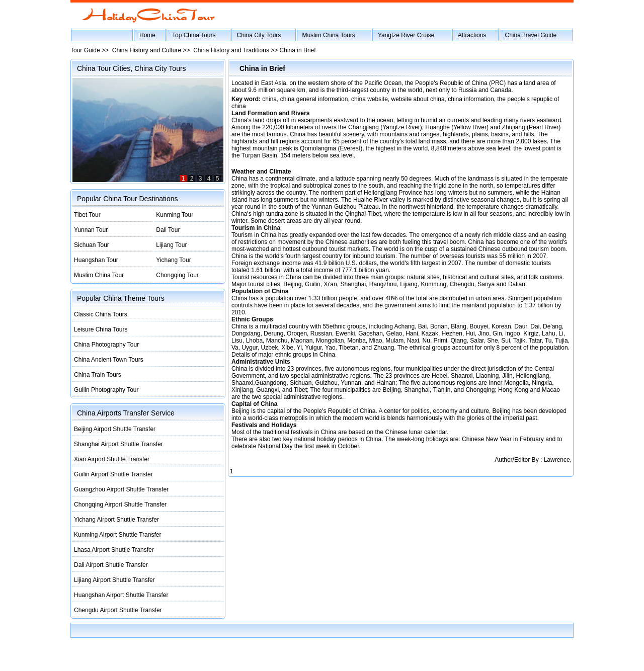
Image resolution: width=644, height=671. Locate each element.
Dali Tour (168, 230)
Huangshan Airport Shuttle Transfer (121, 595)
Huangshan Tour (96, 260)
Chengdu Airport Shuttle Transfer (118, 610)
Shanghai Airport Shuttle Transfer (118, 444)
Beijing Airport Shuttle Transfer (115, 429)
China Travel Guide (531, 35)
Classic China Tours (101, 314)
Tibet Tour (87, 215)
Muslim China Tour (99, 275)
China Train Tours (98, 375)
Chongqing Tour (177, 275)
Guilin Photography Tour (106, 390)
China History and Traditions (231, 50)
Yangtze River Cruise (406, 35)
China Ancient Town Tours (109, 360)
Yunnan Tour (91, 230)
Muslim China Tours (329, 35)
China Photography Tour (106, 345)
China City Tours (259, 35)
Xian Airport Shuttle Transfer (112, 459)
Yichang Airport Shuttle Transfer (116, 520)
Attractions (472, 35)
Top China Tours (194, 35)
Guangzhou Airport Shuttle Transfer (121, 489)
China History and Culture (147, 50)
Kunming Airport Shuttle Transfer (117, 535)
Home (147, 35)
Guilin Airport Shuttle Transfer (113, 474)
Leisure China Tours (101, 329)
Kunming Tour (175, 215)
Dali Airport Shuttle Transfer (111, 565)
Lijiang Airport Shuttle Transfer (114, 580)
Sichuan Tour (92, 245)
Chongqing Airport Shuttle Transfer (120, 505)
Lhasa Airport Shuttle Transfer (114, 550)
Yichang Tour (173, 260)
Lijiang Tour (171, 245)
